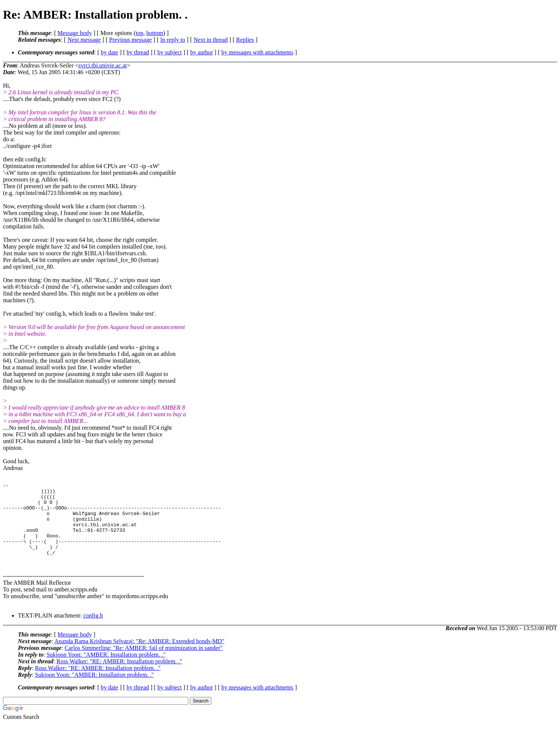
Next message (84, 40)
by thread (138, 52)
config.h (93, 631)
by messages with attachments (257, 52)
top (139, 33)
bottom (155, 33)
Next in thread (211, 40)
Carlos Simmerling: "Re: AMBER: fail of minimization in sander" (144, 664)
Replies (245, 40)
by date (109, 52)
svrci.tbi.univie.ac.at (103, 65)
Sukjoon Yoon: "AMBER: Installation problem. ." (106, 670)
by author (202, 52)
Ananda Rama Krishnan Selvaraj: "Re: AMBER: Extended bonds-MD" (139, 657)
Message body (75, 33)
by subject (169, 52)
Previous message (130, 40)
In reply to (173, 40)
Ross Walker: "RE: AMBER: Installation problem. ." (119, 677)
